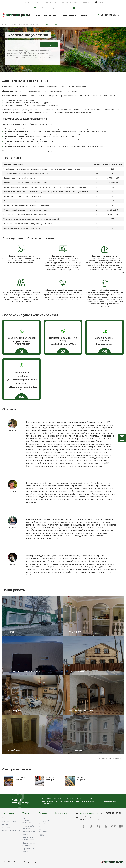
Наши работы (8, 818)
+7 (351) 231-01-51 (109, 15)
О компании (26, 2)
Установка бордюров (50, 779)
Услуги (26, 813)
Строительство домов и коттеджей (29, 820)
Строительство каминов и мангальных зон (22, 780)
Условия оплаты (45, 818)
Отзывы (5, 825)
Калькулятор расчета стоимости (44, 829)
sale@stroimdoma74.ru (84, 8)
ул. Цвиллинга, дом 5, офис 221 (22, 388)
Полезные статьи (52, 2)
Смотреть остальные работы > (110, 759)
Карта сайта (61, 813)
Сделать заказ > (105, 344)
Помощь (38, 2)
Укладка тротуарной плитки (81, 780)
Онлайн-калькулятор (70, 2)
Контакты (86, 2)
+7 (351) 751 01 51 (22, 344)
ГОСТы (42, 835)
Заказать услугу (49, 45)
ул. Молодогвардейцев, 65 (22, 380)
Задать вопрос (110, 801)
